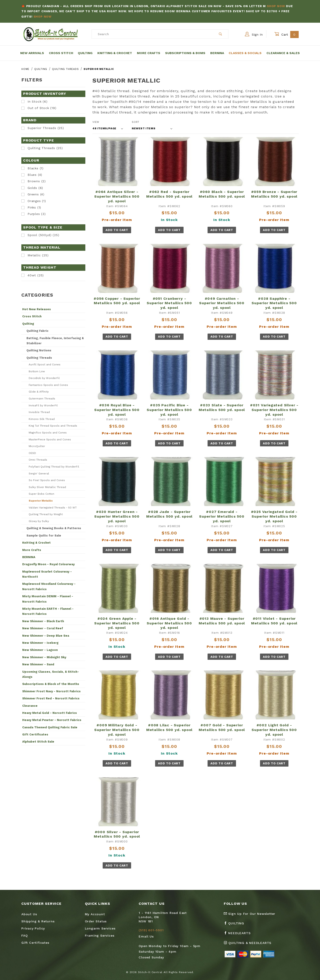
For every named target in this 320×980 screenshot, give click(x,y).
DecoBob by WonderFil (44, 378)
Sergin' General (39, 474)
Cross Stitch (61, 53)
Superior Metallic (41, 501)
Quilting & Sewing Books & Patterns (54, 528)
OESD (32, 453)
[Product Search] (152, 34)
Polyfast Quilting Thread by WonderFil (54, 467)
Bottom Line (37, 371)
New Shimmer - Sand (38, 664)
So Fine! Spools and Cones (47, 480)
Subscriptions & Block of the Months (51, 684)
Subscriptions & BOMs (185, 53)
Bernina (217, 53)
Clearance (30, 706)
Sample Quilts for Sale (44, 536)
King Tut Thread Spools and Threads (53, 426)
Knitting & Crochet (115, 53)
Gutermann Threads (42, 399)
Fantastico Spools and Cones (48, 385)
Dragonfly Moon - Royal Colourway (48, 564)
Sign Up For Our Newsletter (250, 914)
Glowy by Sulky (39, 521)
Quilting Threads (39, 358)
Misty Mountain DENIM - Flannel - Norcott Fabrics (48, 599)
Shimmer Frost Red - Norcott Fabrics (51, 698)
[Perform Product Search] (221, 34)
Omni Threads (38, 460)
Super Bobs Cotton (41, 494)
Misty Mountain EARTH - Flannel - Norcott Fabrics (48, 611)
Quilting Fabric (37, 331)
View (96, 122)
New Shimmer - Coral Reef (43, 628)
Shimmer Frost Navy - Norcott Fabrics (51, 691)
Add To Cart (117, 230)
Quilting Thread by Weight (46, 514)
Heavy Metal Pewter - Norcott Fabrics (52, 720)
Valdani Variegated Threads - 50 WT (53, 508)
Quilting (85, 53)
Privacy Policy (33, 928)
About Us (29, 914)
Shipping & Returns (38, 921)
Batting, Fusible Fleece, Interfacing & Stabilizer (55, 341)
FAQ (24, 935)
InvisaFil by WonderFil (43, 405)
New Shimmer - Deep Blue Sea (46, 636)
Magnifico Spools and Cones (48, 433)
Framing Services (100, 935)
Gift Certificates (35, 734)
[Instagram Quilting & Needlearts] (249, 945)
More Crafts (149, 53)
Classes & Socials (245, 53)
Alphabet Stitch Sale (38, 742)
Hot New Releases (37, 309)
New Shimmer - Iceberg (40, 643)
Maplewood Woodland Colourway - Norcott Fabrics (49, 586)
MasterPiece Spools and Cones (50, 439)
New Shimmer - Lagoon (40, 650)
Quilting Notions (39, 350)
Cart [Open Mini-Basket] (286, 34)
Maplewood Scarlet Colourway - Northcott (47, 574)
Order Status (96, 921)
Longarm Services (100, 928)
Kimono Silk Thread (42, 419)
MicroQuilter (37, 446)
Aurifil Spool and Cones (45, 364)
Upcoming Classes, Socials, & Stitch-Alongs (51, 674)
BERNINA (29, 557)
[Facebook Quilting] (236, 925)
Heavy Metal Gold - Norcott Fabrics (50, 713)
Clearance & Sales (283, 53)
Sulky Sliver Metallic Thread (47, 487)
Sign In (254, 34)
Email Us (146, 936)
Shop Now (276, 6)
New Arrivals (32, 53)
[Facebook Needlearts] (239, 935)
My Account (95, 914)
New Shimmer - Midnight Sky (44, 657)
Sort (136, 122)
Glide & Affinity (39, 392)
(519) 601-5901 (151, 930)
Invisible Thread (39, 412)
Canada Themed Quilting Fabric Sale (50, 727)
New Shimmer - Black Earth (43, 621)
